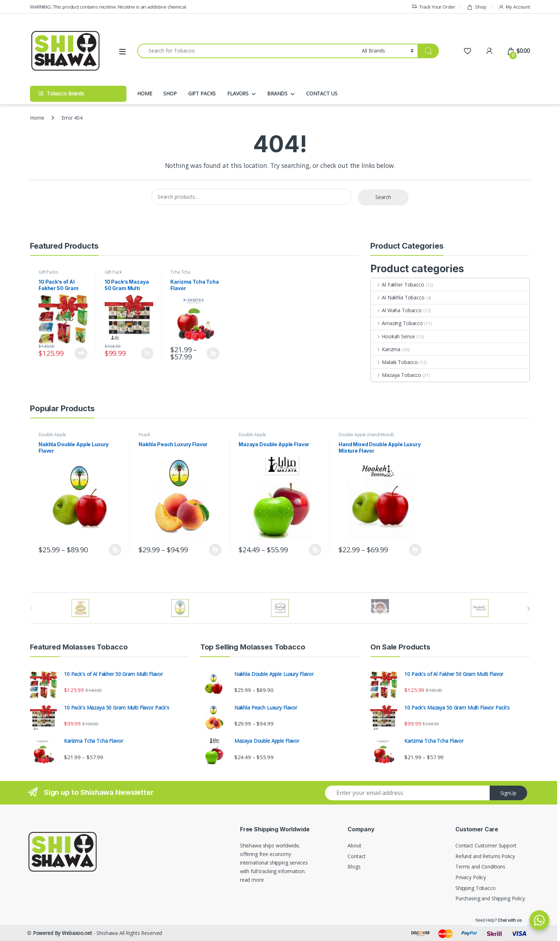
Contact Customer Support (486, 845)
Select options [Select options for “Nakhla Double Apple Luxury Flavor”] (115, 550)
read (245, 880)
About (354, 845)
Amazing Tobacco (397, 323)
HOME (144, 93)
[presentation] (528, 609)
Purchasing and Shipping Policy (490, 898)
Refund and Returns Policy (485, 856)
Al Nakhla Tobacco (398, 297)
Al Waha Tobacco (396, 310)
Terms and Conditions (480, 867)
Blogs (354, 867)
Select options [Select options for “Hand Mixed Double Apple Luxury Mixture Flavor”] (415, 550)
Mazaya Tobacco (396, 375)
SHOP (170, 93)
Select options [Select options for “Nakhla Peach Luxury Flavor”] (215, 550)
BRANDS (277, 93)
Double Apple (52, 435)
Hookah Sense (393, 336)
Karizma (386, 349)
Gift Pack (113, 272)
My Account (514, 7)
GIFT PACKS (202, 93)
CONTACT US (322, 93)
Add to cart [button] (147, 353)
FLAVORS (238, 93)
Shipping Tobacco (476, 888)
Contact (356, 856)
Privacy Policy (471, 877)
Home (37, 118)
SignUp (508, 793)
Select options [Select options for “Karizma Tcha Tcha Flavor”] (213, 353)
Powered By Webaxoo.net (62, 933)
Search (383, 197)
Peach (144, 435)
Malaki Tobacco (394, 362)
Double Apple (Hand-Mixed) (366, 435)
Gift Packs (48, 272)
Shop (476, 7)
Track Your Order (433, 7)
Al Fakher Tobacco (397, 285)
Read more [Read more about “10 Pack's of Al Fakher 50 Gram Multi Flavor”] (81, 353)
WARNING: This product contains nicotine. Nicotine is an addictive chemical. (109, 7)
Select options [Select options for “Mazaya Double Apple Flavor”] (315, 550)
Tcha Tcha (180, 272)
